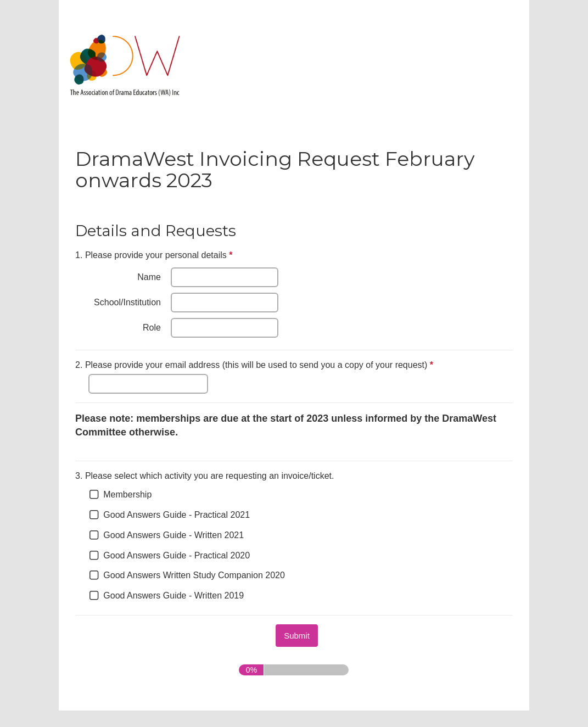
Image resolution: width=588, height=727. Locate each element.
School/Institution (127, 302)
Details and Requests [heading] (156, 231)
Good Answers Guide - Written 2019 (173, 595)
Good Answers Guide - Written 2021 (173, 535)
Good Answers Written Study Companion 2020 (194, 575)
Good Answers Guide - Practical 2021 (177, 515)
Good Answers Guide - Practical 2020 (177, 555)
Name (149, 277)
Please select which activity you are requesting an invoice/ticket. (205, 476)
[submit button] (297, 636)
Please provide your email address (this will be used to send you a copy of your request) (256, 366)
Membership (127, 494)
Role (152, 328)
